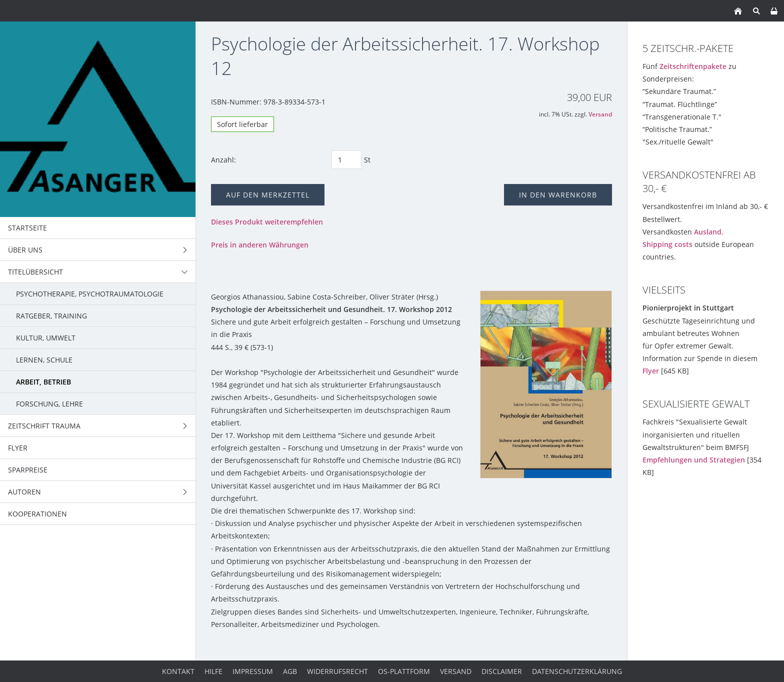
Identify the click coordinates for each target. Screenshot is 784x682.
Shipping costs (667, 244)
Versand (600, 114)
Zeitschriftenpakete (693, 66)
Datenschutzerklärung (577, 671)
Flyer (651, 371)
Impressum (253, 671)
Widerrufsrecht (337, 671)
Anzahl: (223, 160)
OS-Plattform (404, 671)
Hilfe (213, 671)
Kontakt (178, 671)
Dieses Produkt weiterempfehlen (267, 222)
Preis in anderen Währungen (260, 245)
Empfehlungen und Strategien (694, 460)
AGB (290, 671)
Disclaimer (502, 671)
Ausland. (709, 232)
